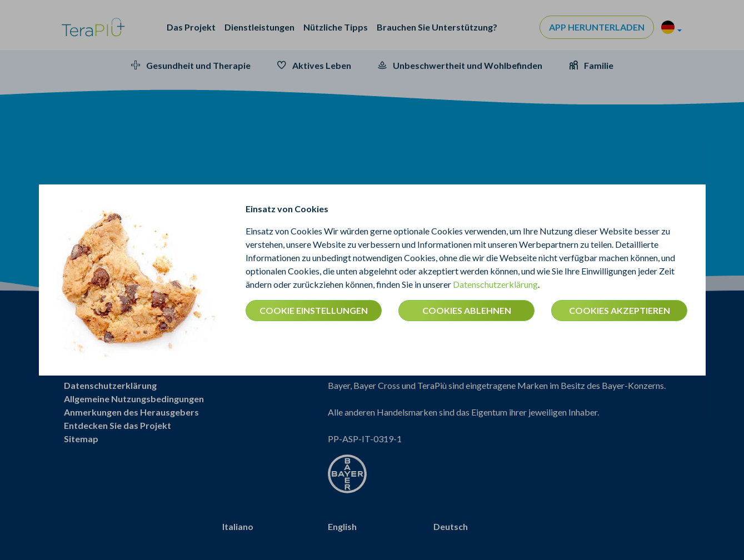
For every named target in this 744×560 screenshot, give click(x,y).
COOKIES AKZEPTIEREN (620, 310)
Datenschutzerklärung (495, 284)
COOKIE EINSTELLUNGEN (314, 310)
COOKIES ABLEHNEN (467, 310)
